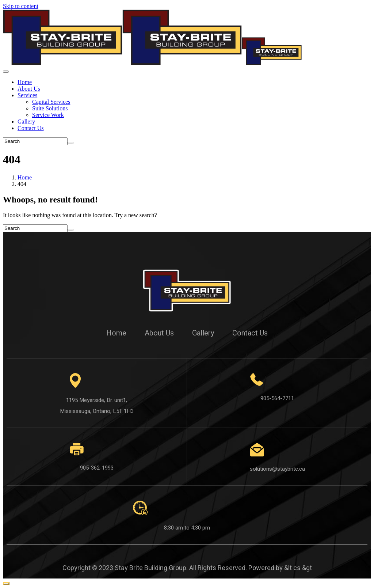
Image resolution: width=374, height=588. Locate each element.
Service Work (48, 115)
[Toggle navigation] (6, 72)
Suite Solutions (50, 108)
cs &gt (303, 568)
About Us (29, 89)
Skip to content (21, 6)
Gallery (26, 122)
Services (27, 95)
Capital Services (51, 102)
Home (25, 82)
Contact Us (31, 128)
